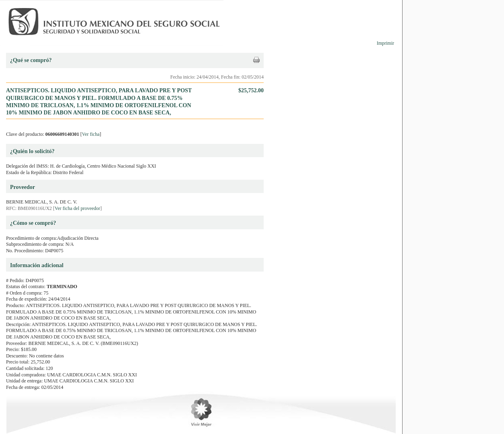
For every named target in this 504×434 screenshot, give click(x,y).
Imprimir (385, 43)
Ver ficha (91, 134)
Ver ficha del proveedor (77, 208)
